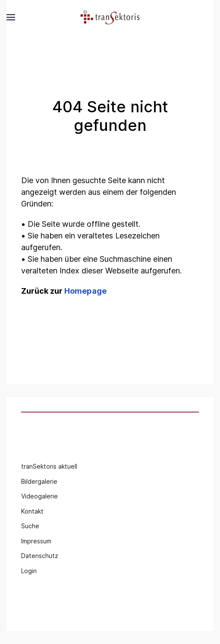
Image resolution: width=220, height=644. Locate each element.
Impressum (36, 541)
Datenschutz (40, 556)
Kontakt (32, 511)
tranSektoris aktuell (49, 466)
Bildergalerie (39, 481)
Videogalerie (39, 496)
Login (29, 571)
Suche (30, 526)
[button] (11, 17)
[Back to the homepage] (110, 17)
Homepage (85, 291)
